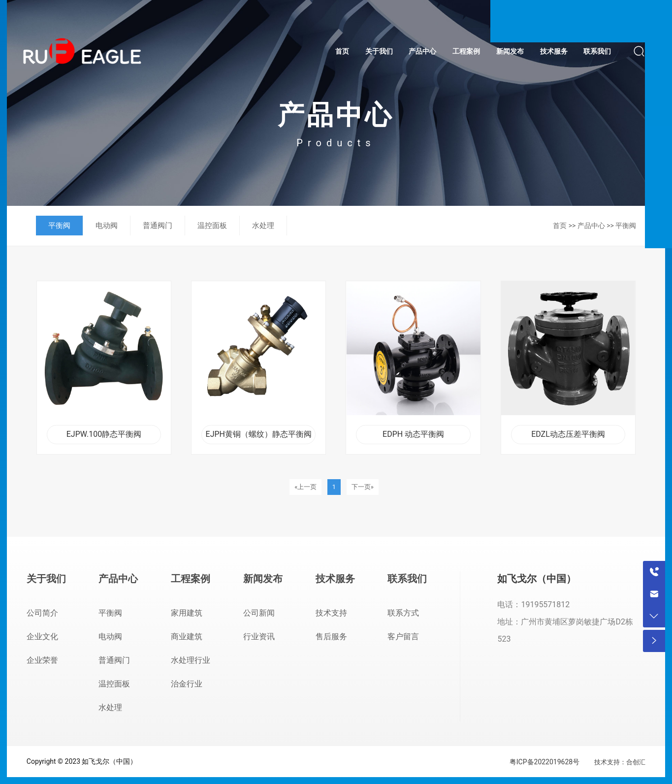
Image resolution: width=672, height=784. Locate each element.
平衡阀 (626, 226)
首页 (560, 226)
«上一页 (305, 487)
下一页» (363, 487)
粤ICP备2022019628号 (544, 762)
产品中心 (591, 226)
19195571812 (545, 604)
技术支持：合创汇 (620, 762)
